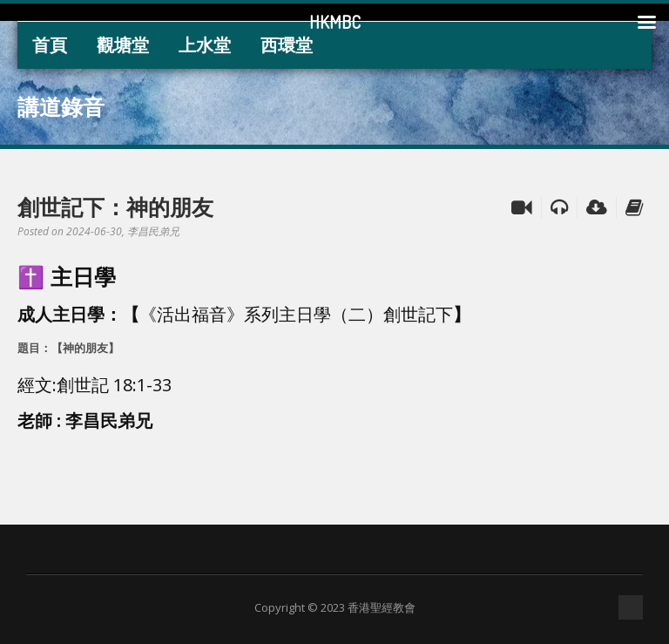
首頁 (50, 45)
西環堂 (287, 45)
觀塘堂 (123, 45)
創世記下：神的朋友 (115, 207)
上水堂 (205, 45)
